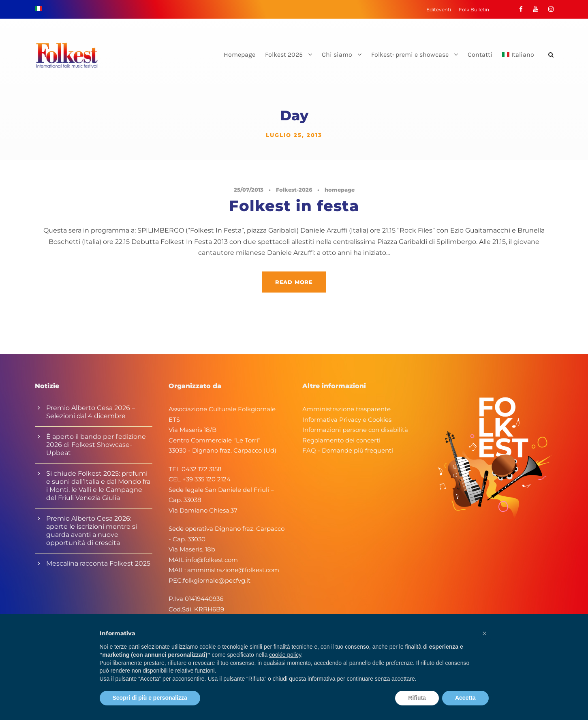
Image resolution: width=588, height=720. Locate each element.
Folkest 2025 (284, 54)
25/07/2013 (249, 190)
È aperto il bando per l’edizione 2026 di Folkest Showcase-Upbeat (96, 445)
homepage (340, 190)
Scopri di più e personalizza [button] (150, 698)
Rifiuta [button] (417, 698)
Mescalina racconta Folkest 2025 (98, 563)
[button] (485, 633)
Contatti (480, 54)
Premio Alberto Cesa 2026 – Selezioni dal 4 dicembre (91, 412)
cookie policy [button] (285, 655)
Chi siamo (337, 54)
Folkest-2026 (294, 190)
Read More (294, 282)
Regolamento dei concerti (341, 440)
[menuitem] (518, 61)
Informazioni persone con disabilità (355, 430)
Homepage (239, 54)
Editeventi (439, 10)
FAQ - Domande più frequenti (348, 450)
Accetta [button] (465, 698)
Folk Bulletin (474, 10)
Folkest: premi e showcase (410, 54)
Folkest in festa (294, 206)
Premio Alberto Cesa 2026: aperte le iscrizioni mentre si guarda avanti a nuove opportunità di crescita (92, 531)
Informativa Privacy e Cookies (347, 420)
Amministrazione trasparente (346, 409)
